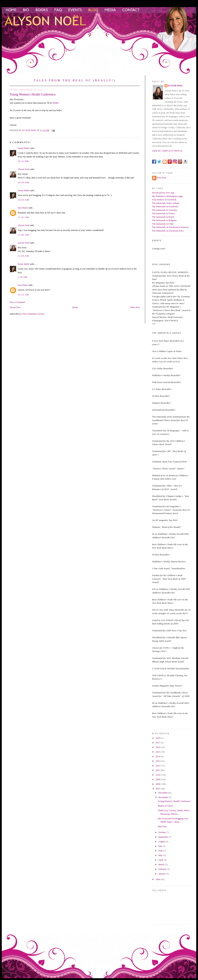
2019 (158, 738)
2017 (158, 743)
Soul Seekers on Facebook (164, 200)
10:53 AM (23, 200)
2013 (158, 761)
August (162, 841)
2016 (158, 747)
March (162, 864)
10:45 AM (23, 182)
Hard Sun (162, 826)
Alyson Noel (24, 169)
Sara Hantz (23, 208)
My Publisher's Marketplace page (167, 196)
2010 (158, 775)
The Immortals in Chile (163, 224)
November (164, 797)
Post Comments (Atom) (33, 314)
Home (75, 307)
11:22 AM (23, 217)
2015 (158, 752)
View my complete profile (167, 151)
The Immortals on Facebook (165, 206)
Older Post (135, 307)
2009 (158, 779)
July (161, 846)
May (161, 855)
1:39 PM (22, 277)
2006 (158, 879)
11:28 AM (23, 235)
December (163, 793)
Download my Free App (163, 193)
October (162, 832)
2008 (158, 784)
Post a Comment (17, 302)
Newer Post (15, 307)
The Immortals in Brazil (163, 217)
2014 (158, 756)
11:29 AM (23, 256)
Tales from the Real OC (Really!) (75, 80)
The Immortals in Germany (165, 210)
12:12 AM (23, 295)
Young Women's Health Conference (174, 801)
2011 (158, 770)
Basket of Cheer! (165, 806)
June (161, 851)
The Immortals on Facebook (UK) (168, 231)
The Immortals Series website (166, 203)
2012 (158, 766)
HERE (56, 103)
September (164, 837)
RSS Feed (162, 178)
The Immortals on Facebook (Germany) (170, 227)
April (161, 860)
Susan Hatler (24, 148)
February (163, 869)
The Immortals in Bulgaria (164, 220)
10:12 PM (23, 161)
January (162, 874)
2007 (158, 789)
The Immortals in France (163, 213)
